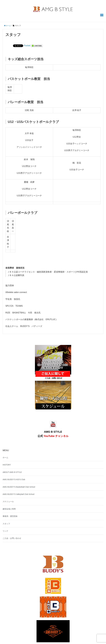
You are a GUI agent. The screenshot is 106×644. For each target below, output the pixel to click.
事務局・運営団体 (10, 516)
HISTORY (7, 465)
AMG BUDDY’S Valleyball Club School (18, 494)
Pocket (27, 46)
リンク (5, 531)
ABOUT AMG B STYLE (12, 472)
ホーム (5, 457)
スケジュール (8, 501)
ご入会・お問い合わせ (12, 538)
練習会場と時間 (9, 509)
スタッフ (6, 524)
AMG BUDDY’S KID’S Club (14, 479)
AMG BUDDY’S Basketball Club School (19, 487)
